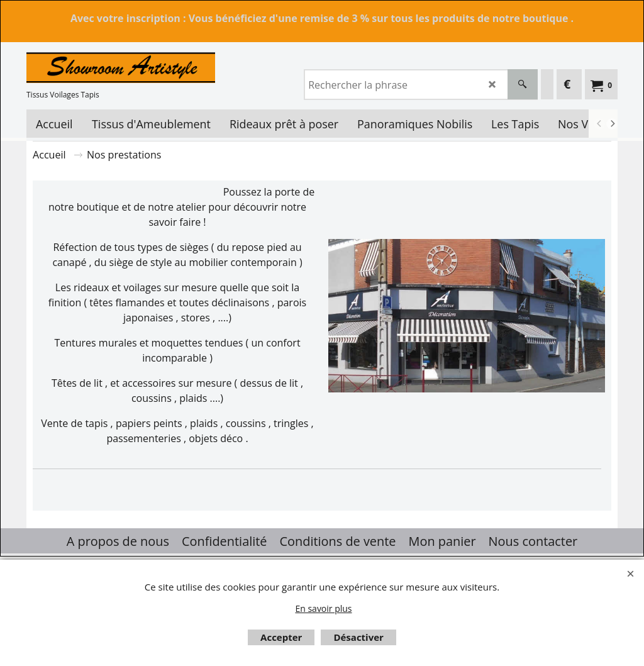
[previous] (599, 124)
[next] (612, 124)
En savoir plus (323, 608)
